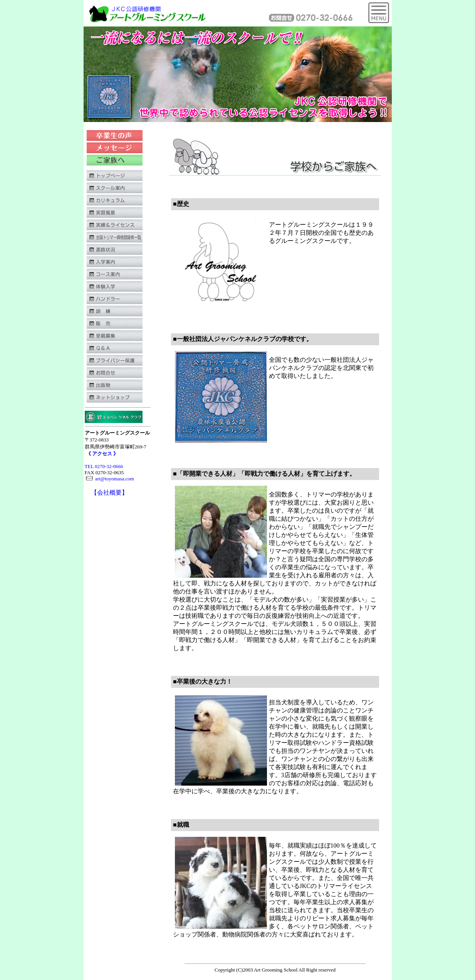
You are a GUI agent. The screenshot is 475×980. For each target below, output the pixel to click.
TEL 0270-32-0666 (104, 466)
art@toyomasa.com (109, 479)
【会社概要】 (109, 493)
